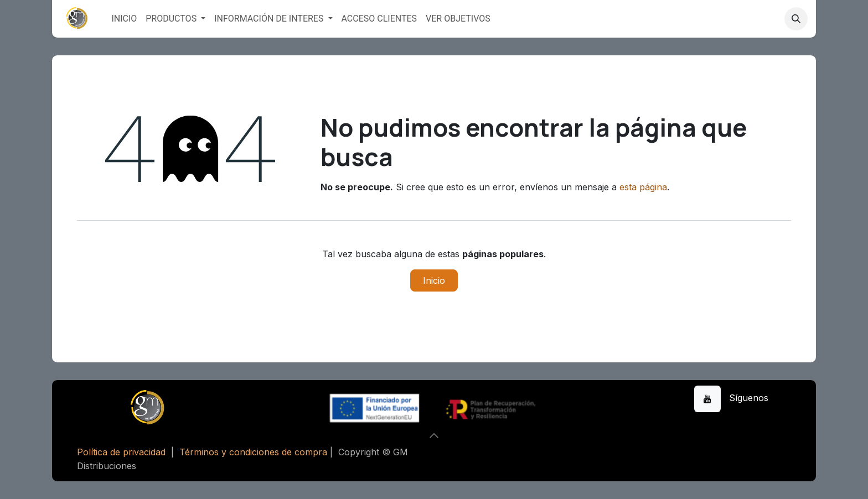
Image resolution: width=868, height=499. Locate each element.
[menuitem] (124, 19)
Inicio (434, 280)
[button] (796, 19)
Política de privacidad (121, 452)
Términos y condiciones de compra (253, 452)
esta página (643, 187)
